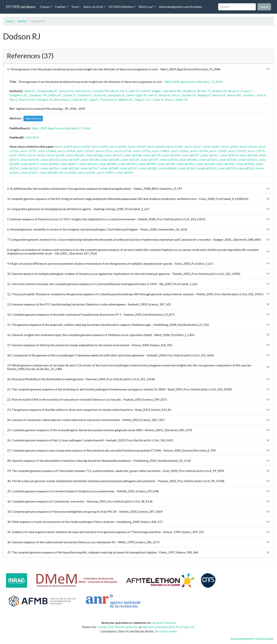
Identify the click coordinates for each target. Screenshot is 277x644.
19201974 (32, 137)
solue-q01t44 (171, 155)
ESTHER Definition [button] (121, 7)
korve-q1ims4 (156, 146)
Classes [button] (45, 7)
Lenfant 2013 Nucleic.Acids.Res (118, 627)
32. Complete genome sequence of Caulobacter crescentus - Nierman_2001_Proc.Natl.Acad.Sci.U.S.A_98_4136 (80, 501)
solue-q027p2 (207, 168)
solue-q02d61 (108, 164)
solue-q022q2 (225, 164)
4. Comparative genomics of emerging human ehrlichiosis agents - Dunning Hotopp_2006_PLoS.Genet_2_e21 (78, 209)
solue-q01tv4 (229, 155)
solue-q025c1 (129, 168)
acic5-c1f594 (199, 151)
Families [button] (60, 7)
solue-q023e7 (90, 168)
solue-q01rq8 (133, 155)
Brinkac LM (220, 91)
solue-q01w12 (50, 160)
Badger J (157, 91)
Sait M (146, 91)
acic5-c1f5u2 (104, 151)
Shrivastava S (63, 100)
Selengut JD (44, 100)
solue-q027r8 (227, 168)
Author (22, 21)
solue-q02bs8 (50, 164)
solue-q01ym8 (110, 160)
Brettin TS (204, 91)
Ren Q (13, 100)
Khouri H (165, 95)
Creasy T (246, 91)
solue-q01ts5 (210, 155)
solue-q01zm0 (188, 160)
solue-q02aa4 (248, 160)
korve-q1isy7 (193, 146)
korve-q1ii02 (82, 146)
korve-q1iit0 (100, 146)
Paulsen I (249, 95)
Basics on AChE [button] (93, 7)
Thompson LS (108, 100)
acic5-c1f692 (237, 151)
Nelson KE (219, 95)
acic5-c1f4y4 (66, 151)
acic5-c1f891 (106, 172)
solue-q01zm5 (208, 160)
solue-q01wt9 (70, 160)
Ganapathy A (116, 95)
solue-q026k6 (168, 168)
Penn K (261, 95)
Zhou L (169, 100)
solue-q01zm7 (228, 160)
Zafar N (158, 100)
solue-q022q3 (245, 164)
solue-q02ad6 (49, 172)
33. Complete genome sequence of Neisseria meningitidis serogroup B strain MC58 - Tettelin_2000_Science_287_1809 (85, 511)
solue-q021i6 (166, 164)
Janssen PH (66, 91)
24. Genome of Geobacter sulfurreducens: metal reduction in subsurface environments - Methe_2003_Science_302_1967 (86, 420)
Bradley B (189, 91)
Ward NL (30, 91)
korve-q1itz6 (230, 146)
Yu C (149, 100)
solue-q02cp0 (88, 164)
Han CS (153, 95)
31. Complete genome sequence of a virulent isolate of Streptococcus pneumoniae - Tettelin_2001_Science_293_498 (83, 491)
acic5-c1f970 (256, 151)
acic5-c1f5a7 (85, 151)
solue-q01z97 (150, 160)
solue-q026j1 (149, 168)
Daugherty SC (18, 95)
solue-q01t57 (191, 155)
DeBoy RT (55, 95)
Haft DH (134, 91)
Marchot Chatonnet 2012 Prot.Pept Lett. (169, 627)
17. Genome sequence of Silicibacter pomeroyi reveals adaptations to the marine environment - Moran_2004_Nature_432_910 (90, 345)
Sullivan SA (80, 100)
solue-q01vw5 (30, 160)
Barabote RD (173, 91)
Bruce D (234, 91)
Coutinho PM (101, 91)
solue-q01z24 (130, 160)
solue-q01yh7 (29, 172)
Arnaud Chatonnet (164, 623)
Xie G (124, 91)
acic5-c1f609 (218, 151)
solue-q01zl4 (169, 160)
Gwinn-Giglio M (136, 95)
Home (10, 21)
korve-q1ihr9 (63, 146)
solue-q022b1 (186, 164)
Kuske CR (181, 100)
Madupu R (204, 95)
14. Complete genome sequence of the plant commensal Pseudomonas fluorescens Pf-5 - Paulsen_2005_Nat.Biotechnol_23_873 (91, 314)
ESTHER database (21, 7)
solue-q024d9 (109, 168)
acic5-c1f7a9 (123, 151)
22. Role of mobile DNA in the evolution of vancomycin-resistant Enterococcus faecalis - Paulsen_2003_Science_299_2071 (87, 399)
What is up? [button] (146, 7)
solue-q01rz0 (152, 155)
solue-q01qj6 (94, 155)
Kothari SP (189, 95)
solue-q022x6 (50, 168)
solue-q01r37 (113, 155)
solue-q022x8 (70, 168)
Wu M (115, 91)
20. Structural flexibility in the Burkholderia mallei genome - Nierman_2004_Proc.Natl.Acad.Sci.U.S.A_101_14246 (81, 379)
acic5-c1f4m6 (47, 151)
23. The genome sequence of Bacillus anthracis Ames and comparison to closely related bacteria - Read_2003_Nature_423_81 (89, 410)
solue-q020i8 (147, 164)
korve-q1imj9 (137, 146)
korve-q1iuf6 (87, 172)
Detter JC (70, 95)
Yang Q (139, 100)
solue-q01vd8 (248, 155)
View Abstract (33, 118)
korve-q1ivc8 (248, 146)
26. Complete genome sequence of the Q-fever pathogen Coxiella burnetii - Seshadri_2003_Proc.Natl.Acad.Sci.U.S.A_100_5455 (90, 440)
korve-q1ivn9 (56, 155)
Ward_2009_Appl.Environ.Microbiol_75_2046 (193, 82)
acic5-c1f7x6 (142, 151)
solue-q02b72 (30, 164)
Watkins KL (126, 100)
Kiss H (176, 95)
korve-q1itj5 (212, 146)
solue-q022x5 (30, 168)
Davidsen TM (38, 95)
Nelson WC (234, 95)
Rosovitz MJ (27, 100)
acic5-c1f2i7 (29, 151)
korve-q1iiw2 (37, 155)
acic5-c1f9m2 (180, 151)
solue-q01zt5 (246, 168)
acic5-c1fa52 (18, 155)
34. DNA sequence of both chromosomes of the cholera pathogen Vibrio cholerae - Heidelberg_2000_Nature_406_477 (85, 522)
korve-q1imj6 (68, 172)
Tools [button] (75, 7)
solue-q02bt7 (69, 164)
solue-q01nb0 (75, 155)
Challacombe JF (47, 91)
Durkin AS (100, 95)
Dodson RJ (85, 95)
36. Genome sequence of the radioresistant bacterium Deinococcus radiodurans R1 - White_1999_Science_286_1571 (83, 542)
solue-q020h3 (128, 164)
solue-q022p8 (205, 164)
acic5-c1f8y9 (161, 151)
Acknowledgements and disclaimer (181, 7)
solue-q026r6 (187, 168)
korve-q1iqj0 (175, 146)
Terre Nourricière (166, 631)
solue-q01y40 (90, 160)
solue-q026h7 (125, 172)
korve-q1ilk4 (118, 146)
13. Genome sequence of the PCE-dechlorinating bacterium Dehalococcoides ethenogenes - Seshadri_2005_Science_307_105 (89, 304)
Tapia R (93, 100)
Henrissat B (83, 91)
